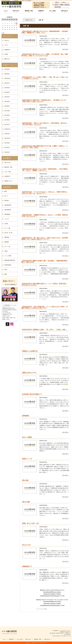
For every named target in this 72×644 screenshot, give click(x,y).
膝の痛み (7, 201)
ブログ (6, 45)
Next (45, 609)
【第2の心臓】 (26, 502)
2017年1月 (7, 124)
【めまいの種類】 (27, 437)
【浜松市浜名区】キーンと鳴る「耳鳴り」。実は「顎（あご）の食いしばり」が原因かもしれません (45, 78)
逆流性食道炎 (8, 265)
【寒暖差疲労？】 (27, 566)
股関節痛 (7, 237)
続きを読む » (66, 49)
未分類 (6, 54)
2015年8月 (7, 143)
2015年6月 (7, 152)
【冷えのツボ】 (26, 545)
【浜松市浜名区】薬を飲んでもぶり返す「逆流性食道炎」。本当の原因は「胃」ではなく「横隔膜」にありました (45, 170)
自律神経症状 (8, 205)
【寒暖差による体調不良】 (30, 351)
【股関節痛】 (26, 416)
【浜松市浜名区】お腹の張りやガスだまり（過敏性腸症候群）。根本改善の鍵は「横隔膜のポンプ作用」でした (45, 32)
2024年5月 (7, 92)
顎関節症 (7, 242)
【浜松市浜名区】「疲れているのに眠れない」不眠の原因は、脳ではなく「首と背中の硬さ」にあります (45, 124)
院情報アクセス (8, 181)
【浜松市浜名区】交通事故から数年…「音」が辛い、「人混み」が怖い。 (45, 330)
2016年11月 (7, 129)
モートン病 (7, 247)
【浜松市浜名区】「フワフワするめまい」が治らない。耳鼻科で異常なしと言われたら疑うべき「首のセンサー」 (45, 193)
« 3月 (3, 33)
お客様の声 (41, 11)
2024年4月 (7, 97)
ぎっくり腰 (7, 228)
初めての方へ (16, 11)
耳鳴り (6, 251)
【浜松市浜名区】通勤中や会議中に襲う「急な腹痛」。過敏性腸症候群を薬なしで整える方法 (45, 261)
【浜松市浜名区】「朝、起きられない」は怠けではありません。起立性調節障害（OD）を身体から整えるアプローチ (45, 239)
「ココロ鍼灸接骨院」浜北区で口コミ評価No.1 (36, 643)
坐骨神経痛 (7, 214)
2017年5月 (7, 120)
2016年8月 (7, 134)
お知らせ (7, 40)
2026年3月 (7, 69)
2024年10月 (7, 78)
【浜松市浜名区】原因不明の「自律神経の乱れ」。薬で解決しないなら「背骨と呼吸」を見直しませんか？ (44, 101)
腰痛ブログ (7, 59)
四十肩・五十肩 (8, 233)
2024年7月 (7, 83)
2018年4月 (7, 106)
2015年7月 (7, 147)
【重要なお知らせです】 (29, 373)
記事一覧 (41, 20)
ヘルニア (7, 219)
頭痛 (6, 270)
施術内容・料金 (29, 11)
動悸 (6, 274)
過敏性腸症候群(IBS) (10, 260)
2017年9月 (7, 111)
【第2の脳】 (25, 480)
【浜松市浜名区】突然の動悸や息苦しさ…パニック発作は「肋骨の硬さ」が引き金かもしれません (45, 284)
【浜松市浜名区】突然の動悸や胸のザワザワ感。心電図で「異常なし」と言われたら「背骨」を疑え (45, 147)
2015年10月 (7, 138)
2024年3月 (7, 101)
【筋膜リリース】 (27, 459)
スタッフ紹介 (52, 11)
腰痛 (6, 191)
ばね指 (6, 224)
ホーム (6, 11)
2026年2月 (7, 74)
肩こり (6, 196)
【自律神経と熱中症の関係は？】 (32, 394)
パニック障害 (8, 256)
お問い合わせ (64, 11)
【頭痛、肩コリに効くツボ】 (30, 523)
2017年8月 (7, 115)
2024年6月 (7, 88)
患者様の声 (7, 50)
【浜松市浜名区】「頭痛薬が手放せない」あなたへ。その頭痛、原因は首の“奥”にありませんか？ (45, 216)
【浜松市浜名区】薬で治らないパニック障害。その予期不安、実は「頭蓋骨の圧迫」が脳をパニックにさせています (45, 55)
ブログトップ (29, 20)
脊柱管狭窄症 (8, 210)
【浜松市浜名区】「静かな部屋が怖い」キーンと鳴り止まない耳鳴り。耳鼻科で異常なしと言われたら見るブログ (45, 307)
